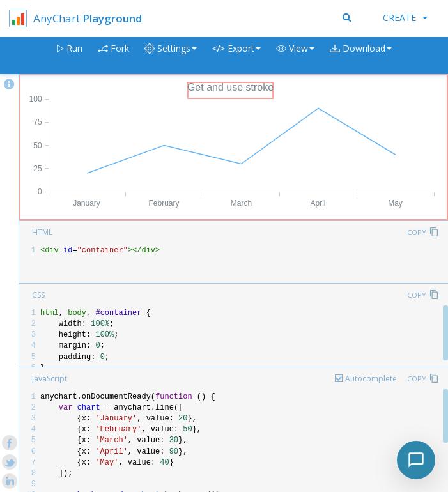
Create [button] (405, 18)
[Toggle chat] (416, 460)
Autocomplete (371, 379)
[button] (295, 56)
